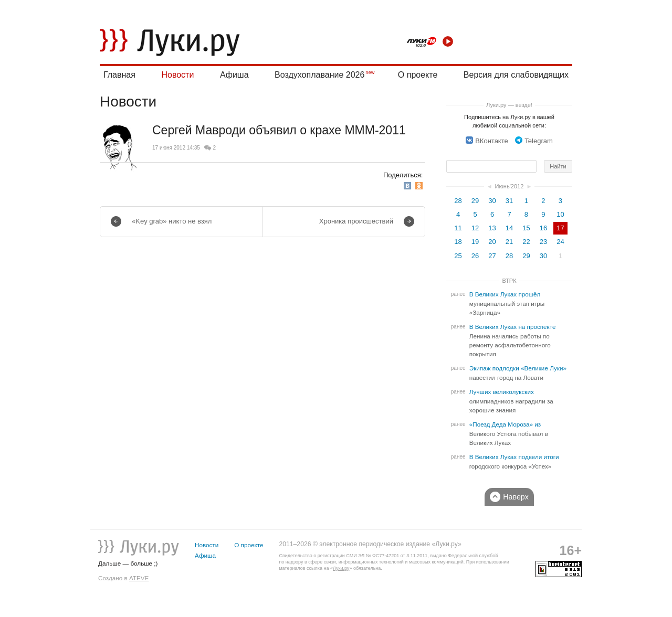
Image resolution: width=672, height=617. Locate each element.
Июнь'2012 (510, 186)
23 (543, 242)
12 (475, 228)
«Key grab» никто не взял (172, 221)
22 (526, 242)
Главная (119, 75)
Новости (177, 75)
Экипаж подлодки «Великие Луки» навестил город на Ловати (518, 373)
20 (492, 242)
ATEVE (139, 578)
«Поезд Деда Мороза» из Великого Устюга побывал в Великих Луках (509, 434)
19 (475, 242)
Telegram (534, 141)
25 (458, 256)
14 (509, 228)
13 (492, 228)
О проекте (418, 75)
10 (560, 214)
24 (560, 242)
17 (560, 228)
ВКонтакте (487, 141)
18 (458, 242)
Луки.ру (341, 568)
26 (475, 256)
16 (543, 228)
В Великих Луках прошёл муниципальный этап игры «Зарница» (507, 304)
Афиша (234, 75)
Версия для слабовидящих (516, 75)
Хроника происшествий (356, 221)
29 (475, 201)
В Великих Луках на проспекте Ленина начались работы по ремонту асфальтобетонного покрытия (513, 341)
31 (509, 201)
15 (526, 228)
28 (458, 201)
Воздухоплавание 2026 (319, 75)
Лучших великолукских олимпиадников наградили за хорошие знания (511, 401)
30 (492, 201)
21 (509, 242)
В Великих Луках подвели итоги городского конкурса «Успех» (514, 462)
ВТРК (509, 281)
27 (492, 256)
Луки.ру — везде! (509, 105)
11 (458, 228)
